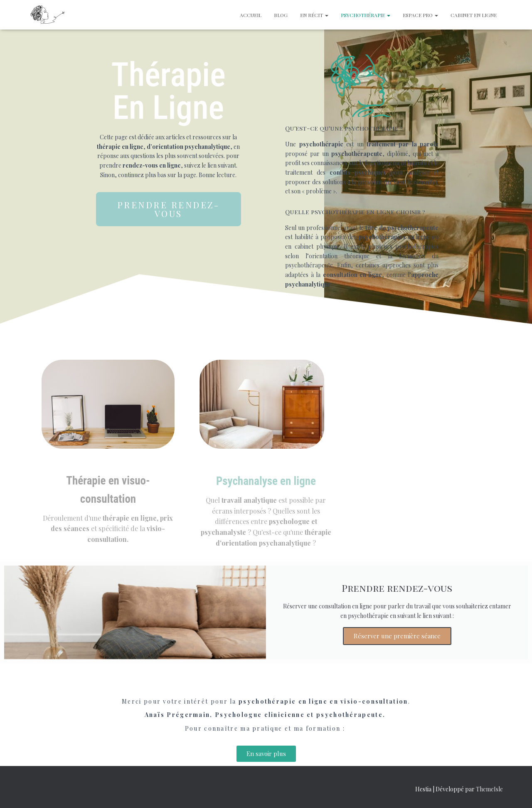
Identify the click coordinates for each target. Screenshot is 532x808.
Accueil (251, 15)
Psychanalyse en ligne (266, 481)
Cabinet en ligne (474, 15)
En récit (314, 15)
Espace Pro (420, 15)
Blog (281, 15)
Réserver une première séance (397, 636)
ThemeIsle (489, 789)
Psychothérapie (366, 15)
